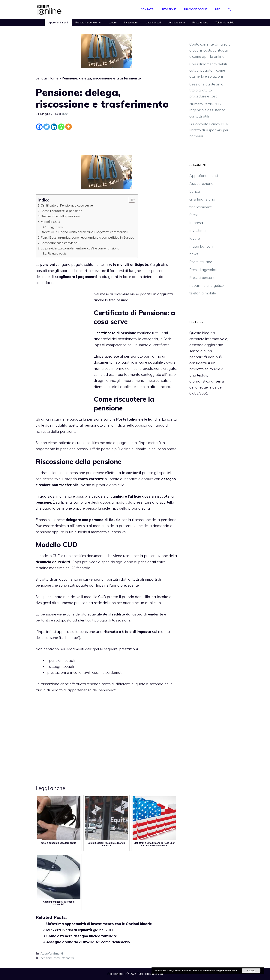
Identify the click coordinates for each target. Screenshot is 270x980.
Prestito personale (90, 22)
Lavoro (113, 22)
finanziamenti (201, 207)
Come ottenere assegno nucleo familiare (82, 936)
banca (195, 191)
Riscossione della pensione (60, 216)
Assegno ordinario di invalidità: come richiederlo (88, 942)
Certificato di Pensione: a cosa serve (67, 205)
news (194, 254)
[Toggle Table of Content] (130, 200)
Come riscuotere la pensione (61, 211)
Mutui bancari (153, 22)
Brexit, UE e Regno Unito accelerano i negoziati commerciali (84, 232)
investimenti (199, 231)
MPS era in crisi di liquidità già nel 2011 (80, 930)
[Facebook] (39, 127)
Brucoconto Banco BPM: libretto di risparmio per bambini (209, 130)
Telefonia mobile (225, 22)
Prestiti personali (203, 278)
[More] (69, 127)
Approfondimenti (58, 22)
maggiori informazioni (227, 971)
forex (193, 215)
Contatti (147, 9)
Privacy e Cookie (195, 9)
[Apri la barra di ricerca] (229, 9)
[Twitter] (47, 127)
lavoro (195, 238)
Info (218, 9)
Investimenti (131, 22)
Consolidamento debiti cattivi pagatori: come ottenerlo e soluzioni (208, 70)
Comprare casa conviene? (60, 243)
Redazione (169, 9)
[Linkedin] (54, 127)
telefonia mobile (203, 293)
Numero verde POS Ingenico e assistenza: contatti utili (208, 110)
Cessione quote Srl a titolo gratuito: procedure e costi (206, 90)
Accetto (251, 971)
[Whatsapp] (61, 127)
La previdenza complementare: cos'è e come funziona (80, 248)
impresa (196, 223)
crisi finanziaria (202, 199)
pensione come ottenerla (57, 958)
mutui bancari (201, 246)
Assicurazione (177, 22)
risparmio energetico (207, 285)
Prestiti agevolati (203, 270)
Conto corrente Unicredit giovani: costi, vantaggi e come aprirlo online (210, 50)
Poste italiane (200, 22)
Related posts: (57, 253)
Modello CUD (50, 222)
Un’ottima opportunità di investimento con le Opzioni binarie (99, 924)
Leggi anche (56, 227)
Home (53, 78)
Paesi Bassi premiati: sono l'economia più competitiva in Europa (87, 237)
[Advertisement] (106, 142)
